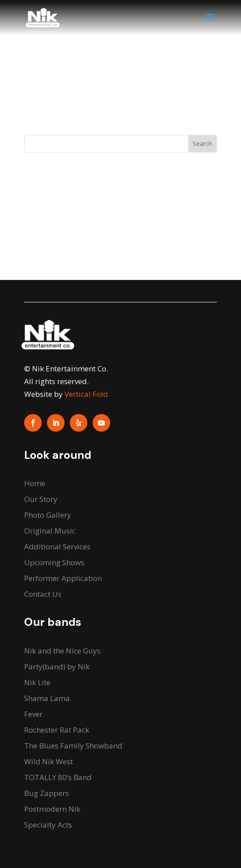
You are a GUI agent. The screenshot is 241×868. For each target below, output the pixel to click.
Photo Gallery (48, 515)
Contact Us (43, 594)
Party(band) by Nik (57, 666)
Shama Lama (47, 698)
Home (35, 483)
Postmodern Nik (52, 809)
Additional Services (57, 547)
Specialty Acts (48, 825)
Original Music (50, 531)
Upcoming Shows (54, 562)
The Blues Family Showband (73, 746)
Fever (33, 714)
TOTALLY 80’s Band (58, 777)
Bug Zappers (47, 793)
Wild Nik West (49, 761)
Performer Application (63, 578)
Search (202, 143)
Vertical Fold (86, 394)
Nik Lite (37, 682)
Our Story (41, 499)
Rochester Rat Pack (57, 730)
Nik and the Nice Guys (62, 651)
